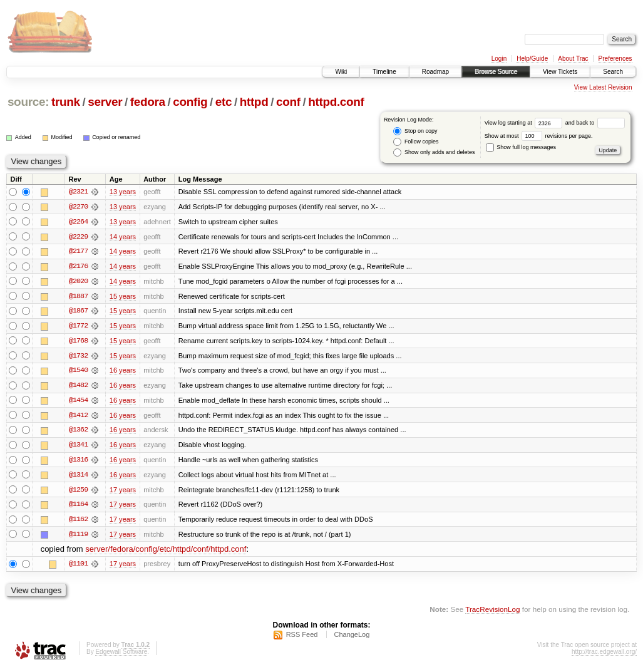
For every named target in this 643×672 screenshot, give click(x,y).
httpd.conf (336, 102)
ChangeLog (352, 638)
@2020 (78, 282)
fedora (148, 102)
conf (288, 102)
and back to (595, 123)
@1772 (78, 327)
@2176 (78, 267)
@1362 (78, 432)
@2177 (78, 252)
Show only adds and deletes (434, 152)
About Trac (573, 59)
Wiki (341, 72)
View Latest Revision (603, 87)
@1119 (78, 537)
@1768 (78, 342)
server (105, 102)
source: (28, 102)
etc (224, 102)
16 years (123, 372)
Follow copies (416, 142)
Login (499, 59)
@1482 (78, 387)
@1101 (78, 567)
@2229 (78, 237)
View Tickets (560, 72)
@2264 (78, 222)
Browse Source (496, 72)
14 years (123, 237)
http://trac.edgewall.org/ (604, 655)
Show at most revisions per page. (539, 136)
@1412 (78, 417)
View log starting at (525, 123)
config (190, 102)
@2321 (78, 192)
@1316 (78, 462)
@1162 (78, 522)
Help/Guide (532, 59)
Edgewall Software (121, 655)
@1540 (78, 372)
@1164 (78, 507)
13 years (123, 192)
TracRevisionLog (492, 613)
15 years (123, 297)
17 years (123, 492)
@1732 (78, 357)
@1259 (78, 492)
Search (613, 72)
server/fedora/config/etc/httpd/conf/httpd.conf (166, 553)
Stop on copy (415, 131)
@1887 (78, 297)
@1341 (78, 447)
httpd (254, 102)
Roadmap (435, 72)
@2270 (78, 207)
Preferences (615, 59)
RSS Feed (302, 638)
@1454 (78, 402)
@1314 (78, 477)
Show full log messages (521, 147)
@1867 (78, 312)
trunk (66, 102)
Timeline (384, 72)
